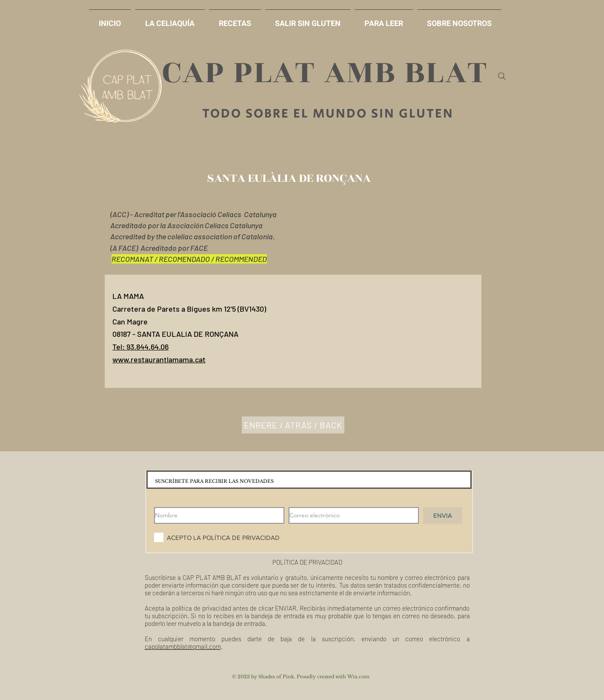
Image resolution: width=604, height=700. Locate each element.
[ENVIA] (443, 515)
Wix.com (358, 677)
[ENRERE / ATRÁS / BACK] (293, 425)
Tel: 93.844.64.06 (140, 347)
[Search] (502, 76)
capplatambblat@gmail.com (183, 646)
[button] (308, 20)
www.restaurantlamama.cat (159, 359)
